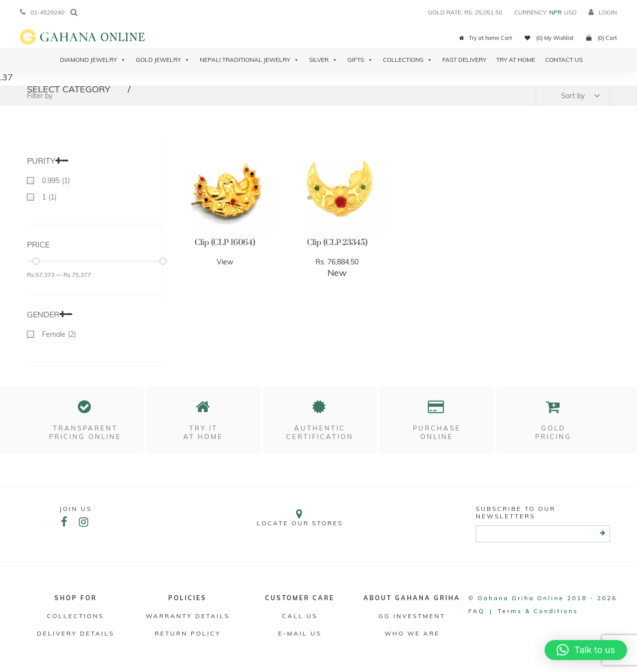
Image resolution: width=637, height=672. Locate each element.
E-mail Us (300, 633)
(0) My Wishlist (549, 38)
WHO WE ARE (412, 633)
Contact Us (564, 60)
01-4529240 (42, 12)
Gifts (360, 60)
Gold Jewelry (163, 60)
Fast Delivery (464, 60)
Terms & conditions (538, 611)
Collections (408, 60)
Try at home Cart (486, 38)
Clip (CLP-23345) (337, 242)
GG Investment (412, 616)
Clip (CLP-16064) (225, 242)
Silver (323, 60)
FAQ (477, 611)
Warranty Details (188, 616)
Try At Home (516, 60)
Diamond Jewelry (93, 60)
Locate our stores (300, 518)
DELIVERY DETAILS (76, 633)
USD (570, 12)
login (603, 12)
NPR (555, 12)
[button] (586, 650)
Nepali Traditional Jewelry (249, 60)
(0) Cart (602, 38)
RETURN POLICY (188, 633)
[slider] (36, 261)
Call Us (300, 616)
